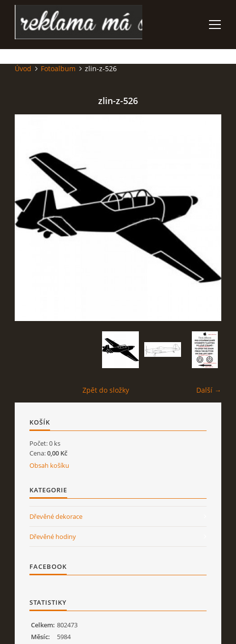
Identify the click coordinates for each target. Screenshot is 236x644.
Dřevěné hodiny (53, 537)
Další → (209, 390)
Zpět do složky (106, 390)
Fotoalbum (58, 68)
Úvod (23, 68)
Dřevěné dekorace (56, 516)
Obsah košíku (49, 465)
